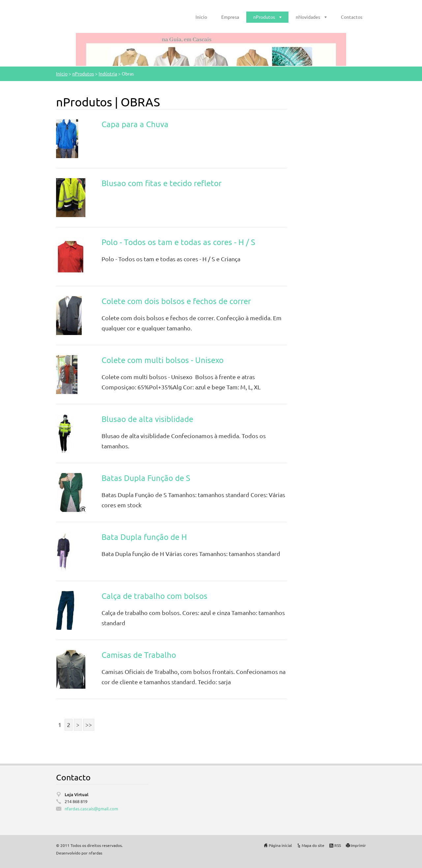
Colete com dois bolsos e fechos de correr (176, 301)
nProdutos (264, 17)
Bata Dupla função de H (144, 537)
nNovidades (308, 17)
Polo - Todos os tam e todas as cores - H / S (178, 242)
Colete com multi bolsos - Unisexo (163, 360)
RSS (338, 845)
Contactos (352, 17)
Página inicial (280, 845)
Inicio (201, 17)
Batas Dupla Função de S (146, 478)
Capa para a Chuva (135, 124)
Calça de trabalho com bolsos (154, 596)
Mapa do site (313, 845)
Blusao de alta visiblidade (147, 419)
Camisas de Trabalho (139, 655)
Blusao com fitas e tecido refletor (162, 183)
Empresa (230, 17)
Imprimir (358, 845)
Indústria (108, 73)
